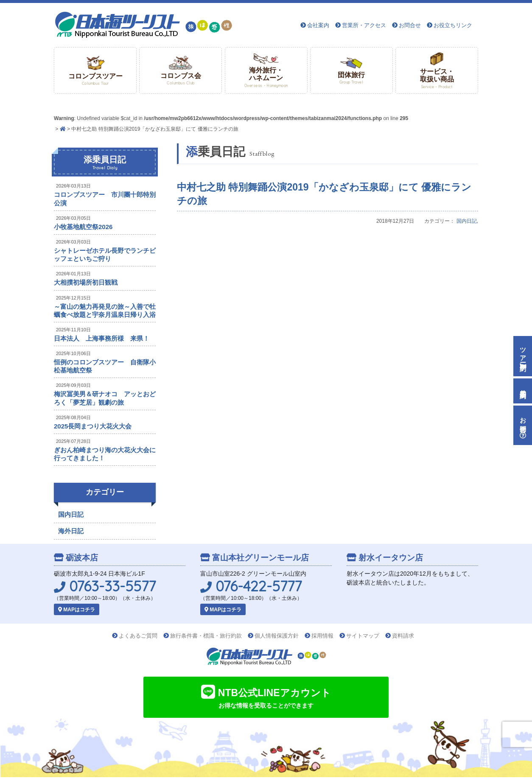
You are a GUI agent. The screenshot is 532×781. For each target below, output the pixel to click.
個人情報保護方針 (277, 636)
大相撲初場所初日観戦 (86, 282)
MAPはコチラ (77, 610)
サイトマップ (363, 636)
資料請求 (403, 636)
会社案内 (318, 25)
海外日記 (71, 531)
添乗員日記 (105, 163)
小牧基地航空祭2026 (83, 227)
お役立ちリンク (453, 25)
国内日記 (467, 221)
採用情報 (322, 636)
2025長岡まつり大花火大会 (93, 426)
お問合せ (410, 25)
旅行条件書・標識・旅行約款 (206, 636)
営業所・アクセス (364, 25)
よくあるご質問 (138, 636)
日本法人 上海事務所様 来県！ (102, 338)
